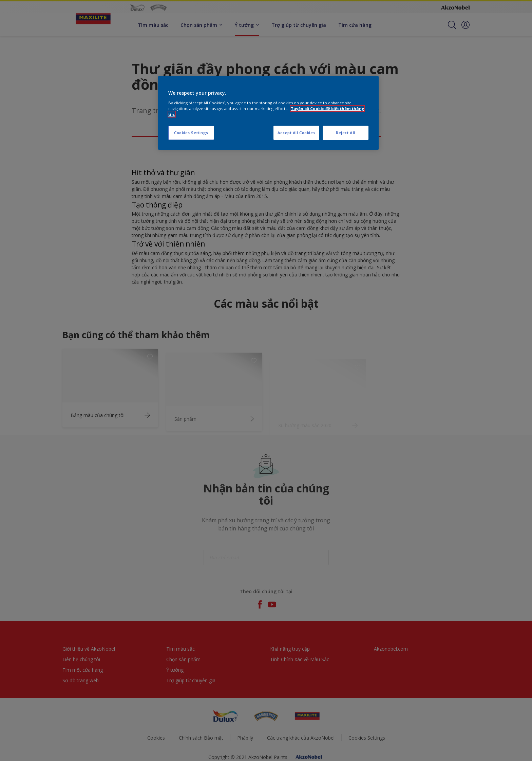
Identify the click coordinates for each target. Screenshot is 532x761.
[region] (268, 113)
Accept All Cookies (296, 133)
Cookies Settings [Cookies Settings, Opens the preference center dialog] (191, 133)
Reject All (346, 133)
